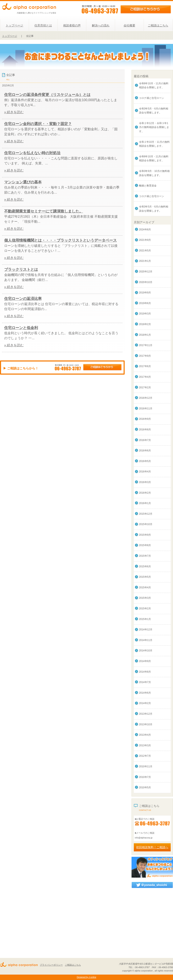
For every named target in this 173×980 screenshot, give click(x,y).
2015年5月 (145, 577)
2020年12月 (146, 272)
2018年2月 (145, 324)
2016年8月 (145, 430)
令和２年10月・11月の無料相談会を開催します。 (154, 144)
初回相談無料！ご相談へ (152, 847)
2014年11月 (146, 640)
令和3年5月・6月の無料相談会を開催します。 (154, 111)
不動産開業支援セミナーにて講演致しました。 (44, 211)
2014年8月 (145, 672)
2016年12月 (146, 398)
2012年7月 (145, 756)
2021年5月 (145, 251)
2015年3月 (145, 598)
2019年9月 (145, 293)
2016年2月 (145, 493)
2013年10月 (146, 724)
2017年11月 (146, 345)
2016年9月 (145, 419)
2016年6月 (145, 451)
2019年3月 (145, 314)
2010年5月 (145, 787)
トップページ (14, 25)
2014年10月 (146, 651)
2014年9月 (145, 661)
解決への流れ (101, 25)
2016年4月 (145, 472)
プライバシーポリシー (51, 965)
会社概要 (129, 25)
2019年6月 (145, 303)
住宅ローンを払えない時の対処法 (32, 153)
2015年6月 (145, 566)
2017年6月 (145, 366)
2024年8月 (145, 230)
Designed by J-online (86, 977)
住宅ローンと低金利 (21, 328)
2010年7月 (145, 777)
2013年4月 (145, 735)
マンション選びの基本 (23, 182)
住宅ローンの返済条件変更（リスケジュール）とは (47, 95)
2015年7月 (145, 556)
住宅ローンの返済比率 (23, 299)
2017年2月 (145, 388)
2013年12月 (146, 714)
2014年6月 (145, 693)
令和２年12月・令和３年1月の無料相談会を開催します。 (154, 127)
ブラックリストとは (21, 270)
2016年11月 (146, 409)
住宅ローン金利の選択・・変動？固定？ (38, 124)
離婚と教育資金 (148, 186)
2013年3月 (145, 745)
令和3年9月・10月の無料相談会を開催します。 (154, 173)
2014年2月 (145, 703)
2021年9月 (145, 240)
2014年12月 (146, 630)
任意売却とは (43, 25)
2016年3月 (145, 482)
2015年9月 (145, 535)
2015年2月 (145, 609)
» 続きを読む (14, 112)
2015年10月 (146, 524)
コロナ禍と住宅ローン (152, 98)
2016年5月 (145, 461)
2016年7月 (145, 440)
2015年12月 (146, 514)
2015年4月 (145, 588)
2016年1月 (145, 503)
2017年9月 (145, 356)
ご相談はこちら (158, 25)
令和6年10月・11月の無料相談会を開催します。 (154, 86)
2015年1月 (145, 619)
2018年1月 (145, 335)
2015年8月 (145, 545)
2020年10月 (146, 282)
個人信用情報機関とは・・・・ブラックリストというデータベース (60, 240)
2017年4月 (145, 377)
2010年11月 (146, 766)
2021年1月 (145, 261)
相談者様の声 (72, 25)
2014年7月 (145, 682)
